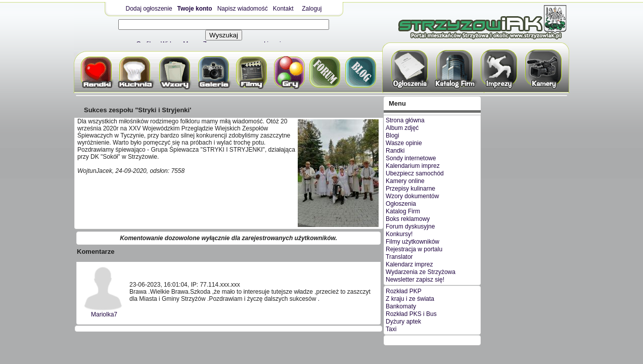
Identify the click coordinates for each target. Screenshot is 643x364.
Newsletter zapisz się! (415, 280)
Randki (395, 151)
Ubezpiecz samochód (415, 173)
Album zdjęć (402, 128)
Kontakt (283, 9)
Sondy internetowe (411, 158)
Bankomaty (401, 306)
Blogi (393, 135)
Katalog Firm (403, 211)
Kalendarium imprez (413, 166)
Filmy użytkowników (412, 242)
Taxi (391, 329)
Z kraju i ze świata (410, 299)
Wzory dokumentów (412, 196)
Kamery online (405, 181)
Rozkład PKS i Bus (411, 314)
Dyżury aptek (403, 322)
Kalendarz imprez (409, 264)
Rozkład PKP (404, 291)
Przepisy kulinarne (410, 189)
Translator (399, 257)
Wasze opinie (404, 143)
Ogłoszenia (401, 204)
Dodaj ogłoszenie (149, 9)
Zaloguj (312, 9)
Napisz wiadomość (243, 9)
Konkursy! (399, 234)
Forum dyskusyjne (410, 226)
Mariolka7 (104, 314)
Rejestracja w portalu (414, 249)
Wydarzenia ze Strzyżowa (421, 272)
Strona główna (405, 120)
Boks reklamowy (408, 219)
